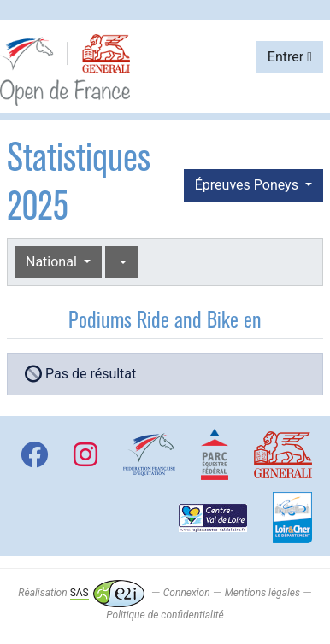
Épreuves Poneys (248, 185)
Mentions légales (262, 593)
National (53, 262)
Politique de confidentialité (165, 615)
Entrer (290, 57)
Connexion (187, 593)
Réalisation (81, 593)
